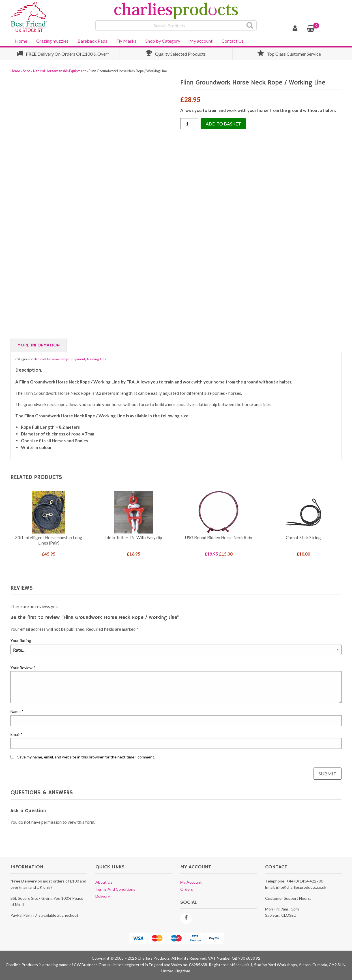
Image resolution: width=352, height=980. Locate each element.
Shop (27, 71)
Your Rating (21, 640)
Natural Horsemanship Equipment (59, 71)
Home (21, 41)
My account (201, 41)
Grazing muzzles (52, 41)
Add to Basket (223, 124)
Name (17, 711)
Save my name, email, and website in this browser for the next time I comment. (86, 757)
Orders (187, 889)
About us (104, 882)
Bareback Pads (92, 41)
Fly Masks (126, 41)
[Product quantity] (189, 124)
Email (16, 734)
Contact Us (233, 41)
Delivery (103, 896)
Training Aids (96, 359)
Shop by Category (163, 41)
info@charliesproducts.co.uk (301, 887)
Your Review (23, 668)
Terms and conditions (115, 889)
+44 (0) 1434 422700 (305, 881)
